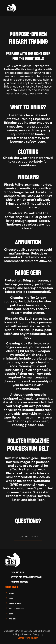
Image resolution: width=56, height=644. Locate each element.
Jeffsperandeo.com (28, 638)
